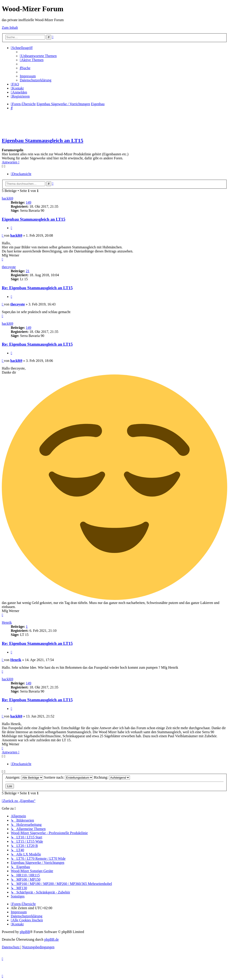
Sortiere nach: (69, 777)
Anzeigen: (24, 777)
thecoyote (9, 267)
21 (28, 271)
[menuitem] (38, 56)
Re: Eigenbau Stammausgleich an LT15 (37, 288)
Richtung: (112, 777)
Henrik (7, 623)
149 (29, 202)
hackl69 (8, 198)
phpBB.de (51, 939)
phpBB (25, 932)
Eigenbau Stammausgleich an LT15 (43, 140)
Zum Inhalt (10, 28)
